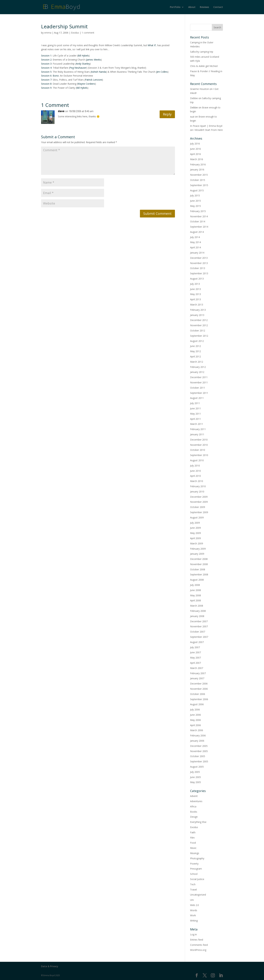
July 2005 (195, 772)
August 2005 (197, 767)
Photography (197, 858)
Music (193, 848)
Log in (193, 934)
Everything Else (198, 822)
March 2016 (197, 159)
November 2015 (199, 175)
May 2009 (195, 533)
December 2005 (199, 746)
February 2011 (198, 429)
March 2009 (197, 543)
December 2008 (199, 559)
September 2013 (199, 273)
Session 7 (46, 80)
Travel (193, 890)
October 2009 (198, 507)
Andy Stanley (83, 64)
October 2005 (198, 756)
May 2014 (195, 242)
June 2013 (195, 289)
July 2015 (195, 195)
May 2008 (195, 595)
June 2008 (195, 590)
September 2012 (199, 336)
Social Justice (197, 879)
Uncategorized (198, 895)
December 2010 (199, 440)
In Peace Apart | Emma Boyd (206, 126)
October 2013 (198, 268)
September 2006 (199, 699)
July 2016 (195, 144)
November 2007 (199, 626)
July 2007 (195, 647)
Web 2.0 (194, 905)
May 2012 (195, 351)
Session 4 (46, 68)
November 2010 (199, 445)
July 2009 (195, 523)
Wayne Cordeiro (86, 84)
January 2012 (197, 372)
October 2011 (198, 388)
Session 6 (46, 76)
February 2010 (198, 486)
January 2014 (197, 253)
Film (192, 838)
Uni (192, 900)
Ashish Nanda (99, 72)
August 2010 (197, 460)
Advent (194, 796)
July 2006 (195, 710)
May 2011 (195, 414)
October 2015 (198, 180)
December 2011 (199, 377)
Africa (193, 806)
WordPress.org (198, 950)
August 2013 (197, 279)
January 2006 (197, 741)
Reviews (204, 7)
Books (194, 812)
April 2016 (195, 154)
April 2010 (195, 476)
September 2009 (199, 512)
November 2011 (199, 382)
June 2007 (195, 652)
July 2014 (195, 237)
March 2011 (197, 424)
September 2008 (199, 574)
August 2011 (197, 398)
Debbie (194, 98)
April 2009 (195, 538)
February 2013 (198, 310)
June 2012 (195, 346)
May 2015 (195, 206)
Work (193, 915)
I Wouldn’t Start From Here (208, 130)
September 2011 (199, 393)
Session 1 (46, 56)
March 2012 (197, 362)
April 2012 (195, 356)
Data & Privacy (50, 966)
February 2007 (198, 673)
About (192, 7)
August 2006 (197, 704)
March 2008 (197, 606)
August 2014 (197, 232)
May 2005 (195, 782)
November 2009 (199, 502)
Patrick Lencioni (94, 80)
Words (194, 910)
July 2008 (195, 585)
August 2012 (197, 341)
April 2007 (195, 663)
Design (194, 817)
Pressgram (196, 869)
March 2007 (197, 668)
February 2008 (198, 611)
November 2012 (199, 325)
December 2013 (199, 258)
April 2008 (195, 600)
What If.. (152, 45)
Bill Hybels (83, 56)
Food (193, 843)
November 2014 (199, 216)
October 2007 (198, 632)
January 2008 (197, 616)
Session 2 (46, 60)
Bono (56, 76)
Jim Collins (162, 72)
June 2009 (195, 528)
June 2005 (195, 777)
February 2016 (198, 164)
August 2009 (197, 517)
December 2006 (199, 684)
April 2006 (195, 725)
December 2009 (199, 497)
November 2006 (199, 689)
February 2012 (198, 367)
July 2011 (195, 403)
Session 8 (46, 84)
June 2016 (195, 149)
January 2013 (197, 315)
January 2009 (197, 554)
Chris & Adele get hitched (204, 66)
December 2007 (199, 621)
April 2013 (195, 299)
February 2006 (198, 735)
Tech (193, 884)
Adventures (196, 801)
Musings (195, 853)
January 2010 (197, 492)
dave (61, 111)
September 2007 (199, 637)
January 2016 (197, 170)
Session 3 (46, 64)
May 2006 (195, 720)
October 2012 (198, 331)
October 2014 (198, 221)
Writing (194, 921)
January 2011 (197, 434)
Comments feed (199, 945)
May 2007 (195, 658)
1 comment (88, 33)
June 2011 (195, 408)
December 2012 (199, 320)
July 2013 (195, 284)
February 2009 (198, 549)
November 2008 (199, 564)
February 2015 (198, 211)
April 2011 (195, 419)
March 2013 (197, 305)
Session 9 (46, 88)
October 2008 (198, 569)
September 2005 (199, 761)
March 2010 (197, 481)
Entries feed (197, 940)
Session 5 (46, 72)
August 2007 (197, 642)
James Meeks (94, 60)
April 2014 (195, 247)
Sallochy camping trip (202, 52)
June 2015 (195, 201)
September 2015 (199, 185)
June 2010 (195, 471)
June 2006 (195, 715)
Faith (193, 832)
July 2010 (195, 466)
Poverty (194, 864)
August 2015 (197, 190)
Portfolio (175, 7)
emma (48, 33)
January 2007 (197, 678)
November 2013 (199, 263)
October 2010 (198, 450)
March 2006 (197, 730)
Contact (218, 7)
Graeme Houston (200, 89)
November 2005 (199, 751)
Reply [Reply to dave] (167, 114)
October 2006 (198, 694)
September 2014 (199, 227)
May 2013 (195, 294)
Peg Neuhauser (78, 68)
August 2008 (197, 580)
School (194, 874)
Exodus (75, 33)
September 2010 (199, 455)
